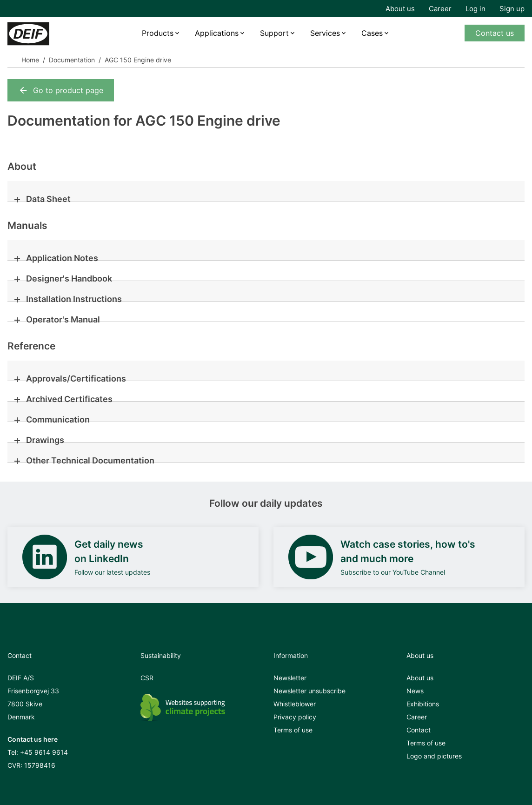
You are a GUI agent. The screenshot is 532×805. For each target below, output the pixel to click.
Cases (372, 33)
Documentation (72, 60)
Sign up (512, 9)
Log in (475, 9)
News (415, 691)
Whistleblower (295, 704)
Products (158, 33)
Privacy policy (295, 717)
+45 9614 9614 (44, 752)
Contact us (495, 33)
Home (30, 60)
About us (400, 9)
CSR (147, 678)
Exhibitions (423, 704)
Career (440, 9)
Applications (217, 33)
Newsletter (290, 678)
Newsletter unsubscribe (309, 691)
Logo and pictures (434, 756)
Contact (419, 730)
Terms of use (293, 730)
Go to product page (61, 90)
